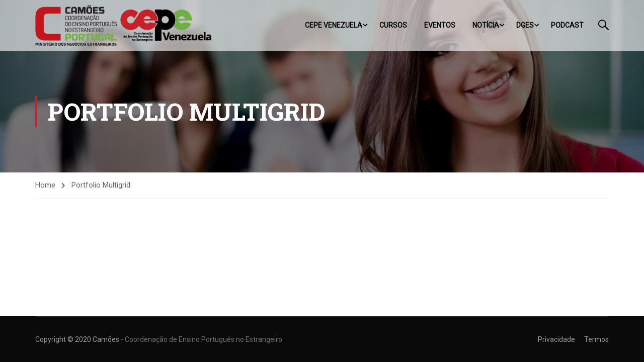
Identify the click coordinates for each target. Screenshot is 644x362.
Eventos (440, 25)
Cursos (393, 25)
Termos (596, 339)
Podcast (567, 25)
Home (45, 185)
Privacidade (556, 339)
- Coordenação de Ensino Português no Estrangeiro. (202, 339)
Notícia (486, 25)
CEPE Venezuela (334, 25)
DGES (525, 25)
